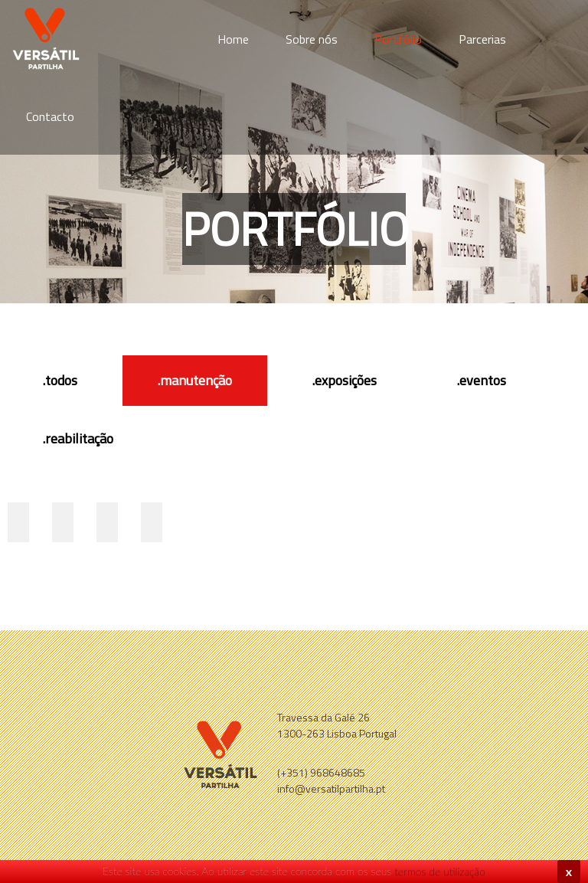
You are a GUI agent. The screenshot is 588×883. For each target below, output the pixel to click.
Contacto (50, 116)
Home (233, 39)
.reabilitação (78, 438)
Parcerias (482, 39)
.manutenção (195, 380)
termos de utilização (440, 871)
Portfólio (398, 39)
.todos (60, 380)
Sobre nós (312, 39)
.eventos (482, 380)
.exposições (345, 380)
